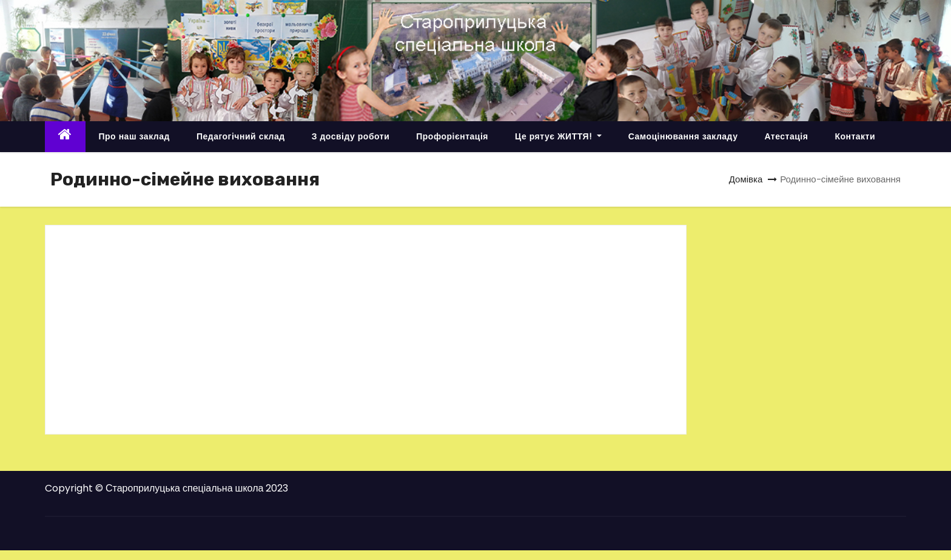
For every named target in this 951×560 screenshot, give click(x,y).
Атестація (786, 136)
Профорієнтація (452, 136)
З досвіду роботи (351, 136)
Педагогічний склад (241, 136)
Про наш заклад (134, 136)
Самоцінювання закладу (683, 136)
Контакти (855, 136)
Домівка (746, 179)
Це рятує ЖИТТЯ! (558, 136)
